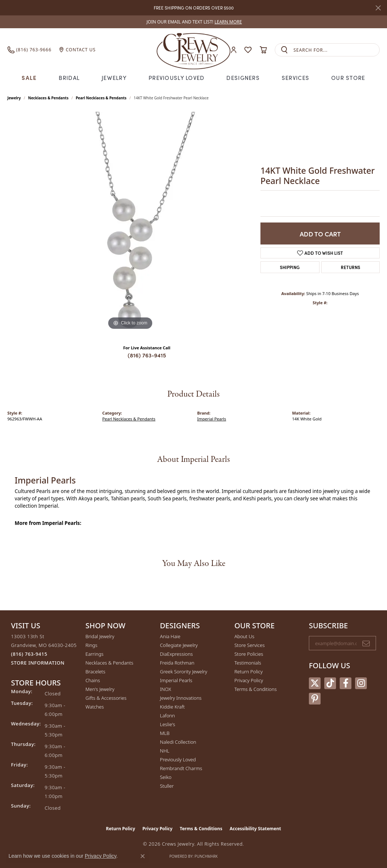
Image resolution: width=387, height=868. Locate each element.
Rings (91, 645)
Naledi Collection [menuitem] (178, 742)
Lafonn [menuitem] (167, 716)
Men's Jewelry (100, 689)
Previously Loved (176, 78)
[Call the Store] (29, 654)
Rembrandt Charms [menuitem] (181, 768)
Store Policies (249, 654)
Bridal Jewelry (100, 636)
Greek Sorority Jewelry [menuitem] (184, 672)
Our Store (348, 78)
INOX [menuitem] (165, 689)
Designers (243, 78)
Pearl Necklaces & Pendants (101, 98)
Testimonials (248, 663)
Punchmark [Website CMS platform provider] (206, 856)
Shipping (290, 267)
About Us (244, 636)
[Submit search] (284, 50)
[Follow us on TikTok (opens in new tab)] (330, 683)
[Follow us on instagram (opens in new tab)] (361, 683)
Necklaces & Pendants (48, 98)
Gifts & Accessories (106, 698)
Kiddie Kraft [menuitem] (172, 707)
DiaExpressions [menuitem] (176, 654)
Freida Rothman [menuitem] (177, 663)
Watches (95, 707)
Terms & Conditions (255, 689)
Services (295, 78)
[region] (130, 222)
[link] (194, 22)
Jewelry (114, 78)
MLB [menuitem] (165, 733)
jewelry (14, 98)
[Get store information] (38, 663)
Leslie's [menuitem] (167, 724)
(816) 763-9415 (147, 355)
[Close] (378, 8)
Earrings (94, 654)
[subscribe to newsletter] (366, 643)
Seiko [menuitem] (166, 777)
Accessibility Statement (255, 829)
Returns (351, 267)
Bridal (69, 78)
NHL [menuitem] (165, 751)
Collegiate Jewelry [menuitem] (179, 645)
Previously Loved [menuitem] (178, 759)
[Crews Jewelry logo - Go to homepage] (193, 50)
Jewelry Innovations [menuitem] (181, 698)
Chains (93, 680)
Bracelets (95, 672)
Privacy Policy (249, 680)
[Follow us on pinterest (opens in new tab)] (315, 699)
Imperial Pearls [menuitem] (176, 680)
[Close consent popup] (143, 856)
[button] (234, 50)
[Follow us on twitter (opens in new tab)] (315, 683)
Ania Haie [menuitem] (170, 636)
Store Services (250, 645)
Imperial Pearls (212, 419)
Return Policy (249, 672)
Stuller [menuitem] (167, 786)
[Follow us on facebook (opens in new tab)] (346, 683)
